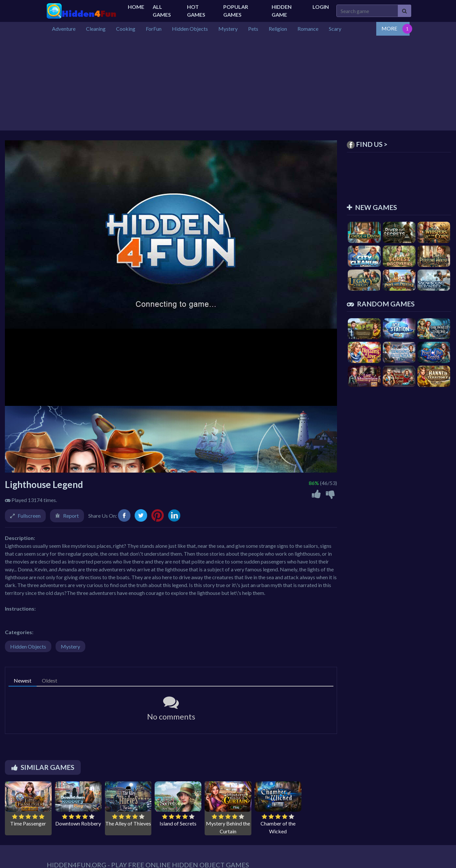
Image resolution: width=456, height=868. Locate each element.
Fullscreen (29, 516)
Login (321, 7)
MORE (389, 28)
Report (71, 516)
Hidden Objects (28, 646)
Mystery (70, 646)
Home (136, 7)
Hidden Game (282, 11)
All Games (162, 11)
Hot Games (196, 11)
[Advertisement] (228, 85)
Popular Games (236, 11)
